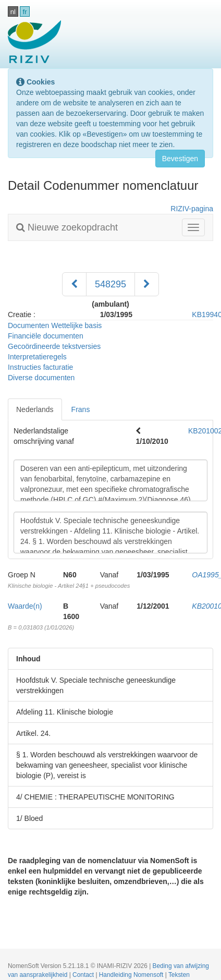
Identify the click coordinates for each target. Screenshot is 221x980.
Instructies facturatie (40, 367)
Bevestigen (180, 159)
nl (13, 12)
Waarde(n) (25, 606)
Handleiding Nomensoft (132, 975)
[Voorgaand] (74, 284)
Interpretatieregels (37, 357)
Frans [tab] (81, 409)
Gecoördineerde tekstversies (54, 346)
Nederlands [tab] (35, 409)
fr (25, 12)
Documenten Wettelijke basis (55, 325)
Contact (84, 975)
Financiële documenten (46, 336)
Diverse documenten (41, 378)
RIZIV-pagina (192, 209)
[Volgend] (147, 284)
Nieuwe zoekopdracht (67, 227)
